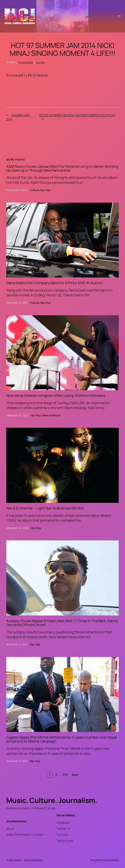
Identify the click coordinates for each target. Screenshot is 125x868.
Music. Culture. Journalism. (52, 800)
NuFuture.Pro (111, 860)
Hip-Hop (40, 62)
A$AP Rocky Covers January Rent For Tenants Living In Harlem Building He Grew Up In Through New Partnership (62, 168)
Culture (35, 190)
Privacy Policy (14, 860)
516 (65, 775)
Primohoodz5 (26, 62)
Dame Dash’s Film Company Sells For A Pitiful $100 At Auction (55, 283)
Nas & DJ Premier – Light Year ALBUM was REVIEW (45, 508)
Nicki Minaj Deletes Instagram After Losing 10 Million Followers (56, 396)
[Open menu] (119, 16)
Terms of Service (33, 860)
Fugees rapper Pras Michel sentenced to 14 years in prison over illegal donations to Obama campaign (62, 739)
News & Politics (51, 415)
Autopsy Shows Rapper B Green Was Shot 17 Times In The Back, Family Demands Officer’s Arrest (62, 623)
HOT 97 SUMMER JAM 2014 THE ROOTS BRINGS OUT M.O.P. (77, 115)
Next (75, 775)
